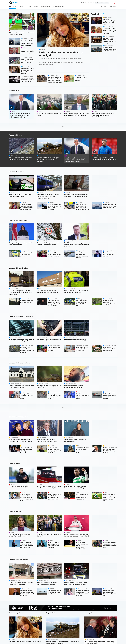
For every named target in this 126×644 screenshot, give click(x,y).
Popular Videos (16, 135)
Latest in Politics (16, 512)
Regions (22, 7)
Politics (36, 7)
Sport (29, 7)
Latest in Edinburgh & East (20, 268)
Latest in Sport (15, 463)
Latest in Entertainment (19, 417)
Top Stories (13, 7)
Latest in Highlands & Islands (21, 363)
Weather (83, 3)
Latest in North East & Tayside (21, 316)
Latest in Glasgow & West (19, 220)
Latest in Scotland (17, 172)
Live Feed (103, 7)
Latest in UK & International (20, 560)
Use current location (102, 3)
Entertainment (46, 7)
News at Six (112, 7)
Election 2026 (15, 91)
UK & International (59, 7)
